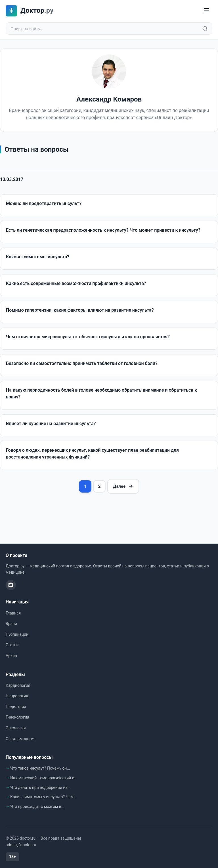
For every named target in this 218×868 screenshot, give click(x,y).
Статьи (12, 645)
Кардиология (18, 685)
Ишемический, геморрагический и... (44, 778)
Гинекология (17, 717)
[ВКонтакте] (11, 585)
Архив (11, 656)
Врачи (11, 624)
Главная (13, 613)
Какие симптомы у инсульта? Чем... (43, 797)
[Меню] (207, 11)
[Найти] (205, 29)
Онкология (16, 728)
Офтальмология (21, 739)
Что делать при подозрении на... (40, 787)
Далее (123, 486)
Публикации (17, 634)
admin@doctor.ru (21, 845)
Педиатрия (16, 707)
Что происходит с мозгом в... (37, 806)
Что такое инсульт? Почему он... (40, 768)
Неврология (17, 696)
